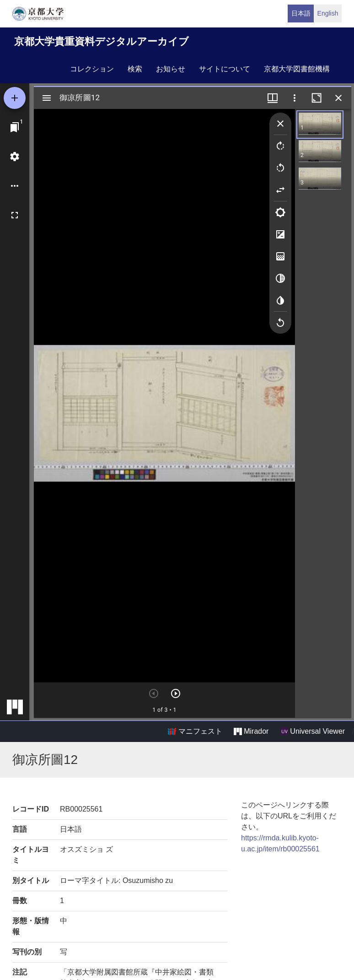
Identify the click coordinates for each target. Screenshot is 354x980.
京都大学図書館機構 (297, 69)
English (328, 13)
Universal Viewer (313, 731)
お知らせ (171, 69)
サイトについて (225, 69)
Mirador (251, 731)
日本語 (301, 13)
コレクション (92, 69)
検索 (135, 69)
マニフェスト (195, 731)
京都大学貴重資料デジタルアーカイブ (102, 41)
